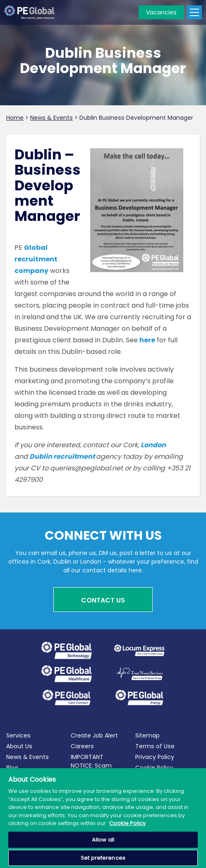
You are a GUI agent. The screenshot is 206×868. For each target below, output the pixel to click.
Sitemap (147, 735)
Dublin (41, 457)
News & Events (28, 757)
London (153, 445)
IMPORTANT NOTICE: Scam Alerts (91, 766)
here (147, 340)
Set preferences (103, 858)
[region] (103, 818)
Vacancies (161, 12)
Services (18, 735)
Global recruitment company (36, 259)
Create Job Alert (94, 735)
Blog (12, 768)
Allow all (103, 840)
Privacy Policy (155, 757)
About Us (19, 746)
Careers (82, 746)
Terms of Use (155, 746)
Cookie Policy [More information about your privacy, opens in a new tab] (127, 823)
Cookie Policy (154, 768)
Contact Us (103, 600)
